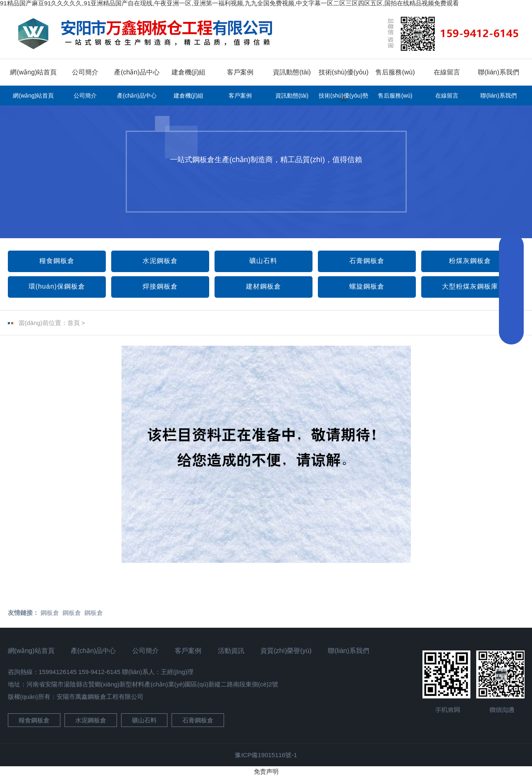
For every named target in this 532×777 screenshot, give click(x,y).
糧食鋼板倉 (57, 261)
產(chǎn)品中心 (137, 72)
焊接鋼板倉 (160, 286)
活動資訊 (231, 651)
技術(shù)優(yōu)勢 (344, 96)
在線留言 (447, 72)
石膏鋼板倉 (367, 261)
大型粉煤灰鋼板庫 (470, 286)
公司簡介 (85, 72)
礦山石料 (263, 261)
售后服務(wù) (395, 72)
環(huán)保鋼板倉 (57, 286)
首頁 (74, 323)
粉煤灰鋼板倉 (470, 261)
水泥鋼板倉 (160, 261)
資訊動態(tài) (292, 72)
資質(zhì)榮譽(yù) (286, 651)
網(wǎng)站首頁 (33, 72)
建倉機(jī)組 (189, 72)
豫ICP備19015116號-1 (266, 755)
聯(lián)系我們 (499, 72)
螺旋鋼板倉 (367, 286)
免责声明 (266, 771)
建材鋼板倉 (264, 286)
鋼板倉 (50, 613)
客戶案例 (240, 72)
